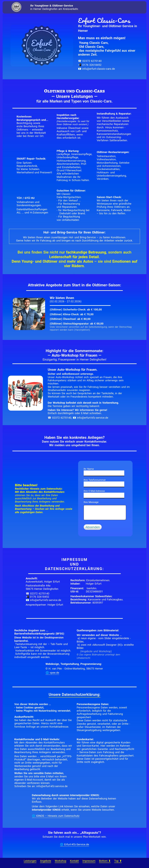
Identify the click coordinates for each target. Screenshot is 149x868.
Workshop (61, 861)
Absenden (93, 527)
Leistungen (30, 861)
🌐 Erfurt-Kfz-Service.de (74, 844)
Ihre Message (91, 502)
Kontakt (74, 861)
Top (118, 861)
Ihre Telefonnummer (95, 480)
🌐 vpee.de (52, 673)
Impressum (89, 861)
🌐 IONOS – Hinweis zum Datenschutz (56, 816)
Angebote (46, 861)
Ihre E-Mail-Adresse (94, 491)
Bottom (105, 861)
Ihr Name (89, 469)
